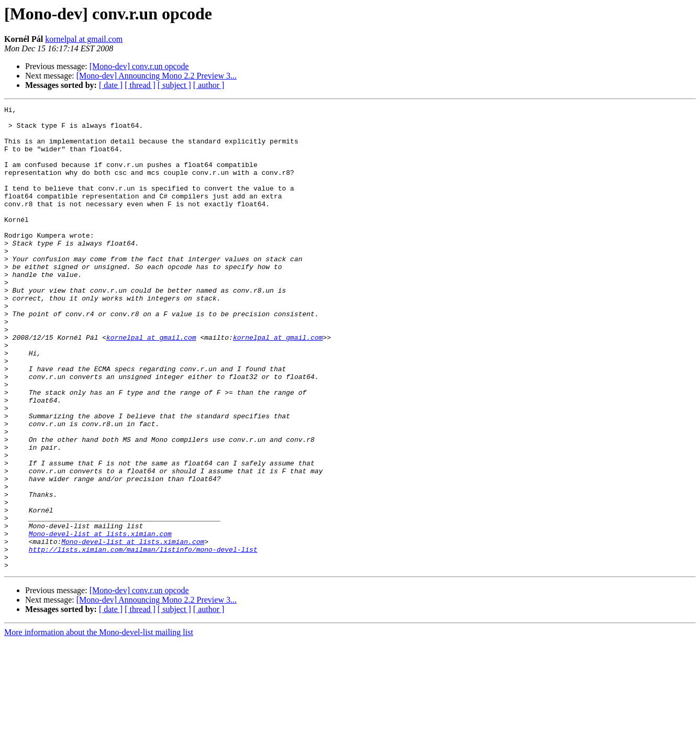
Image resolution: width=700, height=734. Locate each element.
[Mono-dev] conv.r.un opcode (139, 66)
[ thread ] (140, 85)
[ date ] (111, 85)
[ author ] (209, 85)
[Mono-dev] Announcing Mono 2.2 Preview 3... (157, 76)
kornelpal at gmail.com (84, 39)
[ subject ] (174, 85)
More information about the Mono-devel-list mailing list (99, 725)
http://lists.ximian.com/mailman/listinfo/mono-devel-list (143, 639)
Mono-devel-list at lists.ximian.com (100, 620)
